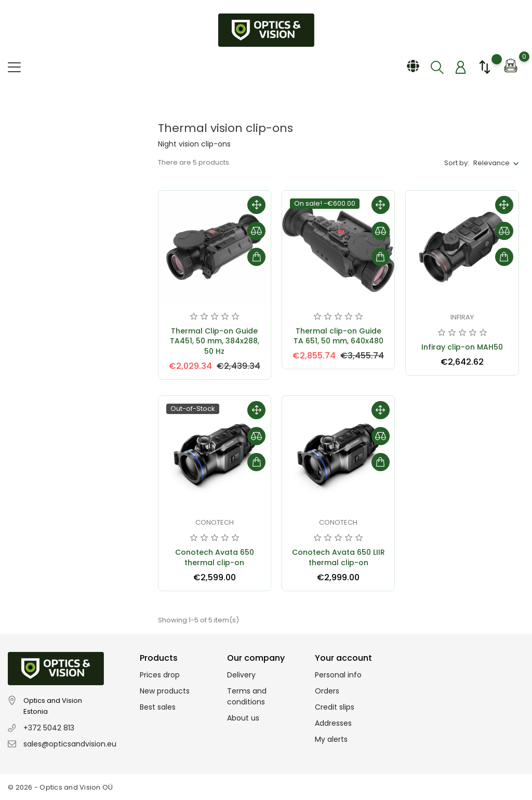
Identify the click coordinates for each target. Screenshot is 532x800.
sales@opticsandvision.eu (70, 744)
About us (243, 718)
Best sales (158, 707)
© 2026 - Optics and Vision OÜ (61, 787)
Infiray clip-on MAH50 (462, 347)
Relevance (491, 163)
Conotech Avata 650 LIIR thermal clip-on (338, 557)
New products (165, 691)
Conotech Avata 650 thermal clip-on (215, 557)
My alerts (331, 739)
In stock (37, 157)
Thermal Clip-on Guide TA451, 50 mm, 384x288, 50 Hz (215, 341)
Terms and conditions (247, 696)
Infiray (462, 317)
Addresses (333, 723)
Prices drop (160, 675)
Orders (327, 691)
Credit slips (335, 707)
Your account (343, 658)
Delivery (241, 675)
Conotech (215, 522)
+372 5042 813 (49, 728)
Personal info (338, 675)
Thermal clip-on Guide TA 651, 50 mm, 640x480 (338, 336)
